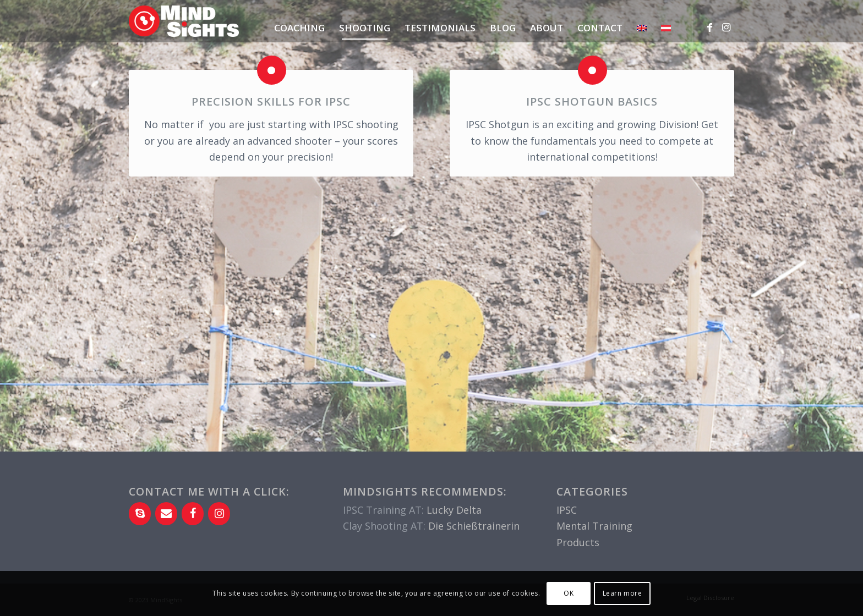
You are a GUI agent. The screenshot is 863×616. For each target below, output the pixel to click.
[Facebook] (193, 514)
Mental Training (594, 526)
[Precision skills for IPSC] (272, 70)
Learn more (622, 593)
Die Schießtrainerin (474, 526)
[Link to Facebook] (709, 27)
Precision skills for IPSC (271, 101)
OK (569, 593)
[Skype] (140, 514)
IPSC (567, 510)
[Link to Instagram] (726, 27)
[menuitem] (299, 28)
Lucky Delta (454, 510)
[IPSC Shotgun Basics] (592, 70)
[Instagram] (219, 514)
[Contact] (166, 514)
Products (578, 542)
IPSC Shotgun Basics (592, 101)
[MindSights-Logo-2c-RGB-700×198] (184, 27)
